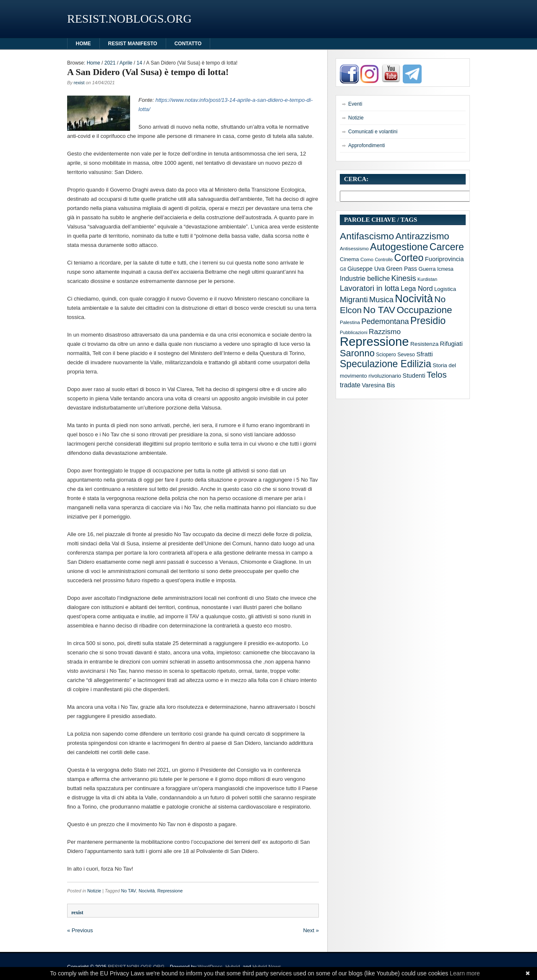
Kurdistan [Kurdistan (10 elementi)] (427, 279)
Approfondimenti (366, 145)
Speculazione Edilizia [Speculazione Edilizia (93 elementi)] (386, 364)
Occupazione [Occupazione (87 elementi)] (424, 310)
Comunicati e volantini (373, 132)
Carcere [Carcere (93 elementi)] (447, 247)
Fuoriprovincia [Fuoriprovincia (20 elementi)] (444, 259)
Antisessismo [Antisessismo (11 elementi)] (354, 248)
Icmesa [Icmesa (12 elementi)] (445, 269)
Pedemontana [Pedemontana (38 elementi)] (385, 321)
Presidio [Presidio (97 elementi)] (428, 321)
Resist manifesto (133, 44)
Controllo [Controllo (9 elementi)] (384, 259)
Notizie (94, 891)
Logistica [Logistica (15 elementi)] (445, 289)
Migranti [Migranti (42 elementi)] (354, 299)
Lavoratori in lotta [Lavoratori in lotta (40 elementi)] (370, 288)
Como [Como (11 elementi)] (367, 259)
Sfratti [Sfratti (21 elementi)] (424, 354)
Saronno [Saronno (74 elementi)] (357, 353)
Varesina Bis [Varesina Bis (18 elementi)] (378, 385)
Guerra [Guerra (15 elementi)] (427, 269)
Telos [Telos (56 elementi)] (437, 375)
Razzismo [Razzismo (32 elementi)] (385, 332)
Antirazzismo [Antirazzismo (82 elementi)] (422, 236)
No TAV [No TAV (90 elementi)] (379, 310)
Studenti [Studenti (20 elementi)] (414, 376)
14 (139, 63)
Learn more (465, 973)
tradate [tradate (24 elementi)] (350, 385)
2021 (110, 63)
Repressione (170, 891)
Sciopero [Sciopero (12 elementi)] (386, 355)
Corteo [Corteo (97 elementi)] (409, 258)
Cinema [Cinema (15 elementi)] (349, 259)
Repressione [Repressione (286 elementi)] (374, 341)
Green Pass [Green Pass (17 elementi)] (401, 269)
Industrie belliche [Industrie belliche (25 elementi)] (365, 279)
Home (94, 63)
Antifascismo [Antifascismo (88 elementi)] (367, 236)
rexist (79, 83)
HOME (83, 44)
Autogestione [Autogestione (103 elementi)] (399, 247)
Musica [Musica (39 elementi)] (381, 299)
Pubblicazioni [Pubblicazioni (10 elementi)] (354, 332)
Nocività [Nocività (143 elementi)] (414, 298)
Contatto (188, 44)
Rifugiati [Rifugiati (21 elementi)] (451, 344)
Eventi (355, 104)
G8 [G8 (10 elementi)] (343, 269)
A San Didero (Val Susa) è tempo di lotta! (148, 72)
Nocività (147, 891)
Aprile (126, 63)
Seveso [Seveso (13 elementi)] (406, 355)
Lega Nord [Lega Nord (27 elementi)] (417, 288)
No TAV (128, 891)
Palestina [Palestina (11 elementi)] (350, 322)
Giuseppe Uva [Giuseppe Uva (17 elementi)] (366, 269)
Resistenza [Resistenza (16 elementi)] (424, 344)
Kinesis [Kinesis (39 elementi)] (404, 278)
